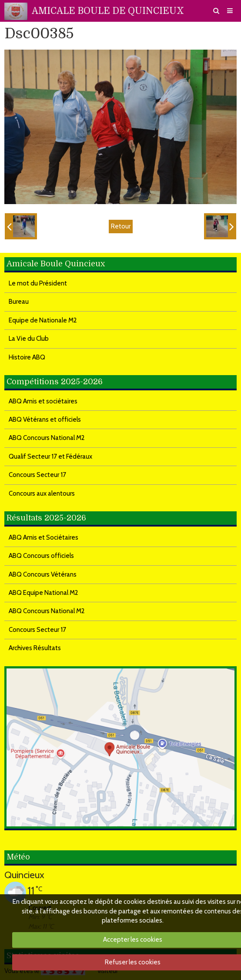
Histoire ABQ (27, 357)
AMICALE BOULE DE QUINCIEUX (108, 11)
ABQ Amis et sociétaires (43, 401)
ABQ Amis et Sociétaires (44, 537)
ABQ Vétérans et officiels (45, 420)
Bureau (19, 302)
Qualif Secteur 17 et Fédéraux (50, 456)
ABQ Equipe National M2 (44, 593)
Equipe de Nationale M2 (43, 320)
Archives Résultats (35, 648)
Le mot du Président (38, 283)
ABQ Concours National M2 (47, 438)
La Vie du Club (29, 339)
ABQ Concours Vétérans (43, 574)
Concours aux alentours (42, 493)
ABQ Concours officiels (41, 556)
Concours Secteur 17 (37, 475)
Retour (121, 226)
